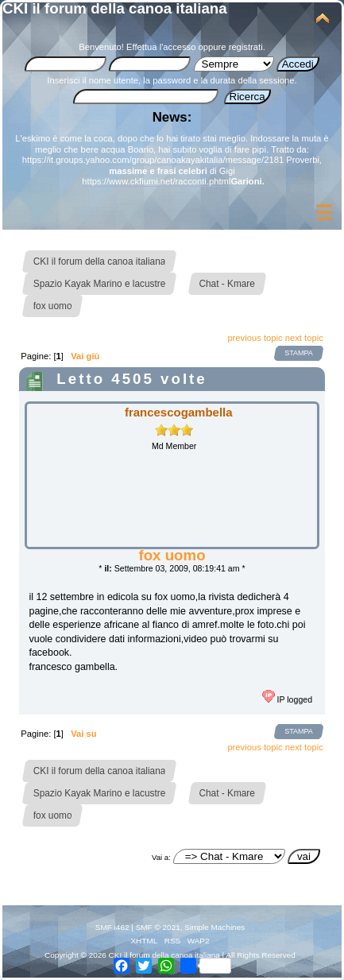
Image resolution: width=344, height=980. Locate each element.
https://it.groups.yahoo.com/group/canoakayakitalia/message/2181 (153, 160)
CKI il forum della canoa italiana (115, 8)
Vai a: (161, 857)
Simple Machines (215, 927)
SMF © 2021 (158, 927)
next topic (304, 338)
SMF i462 (112, 927)
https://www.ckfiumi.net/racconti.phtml (156, 181)
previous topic (255, 338)
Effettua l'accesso (161, 47)
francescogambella (179, 412)
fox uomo (172, 555)
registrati (246, 47)
